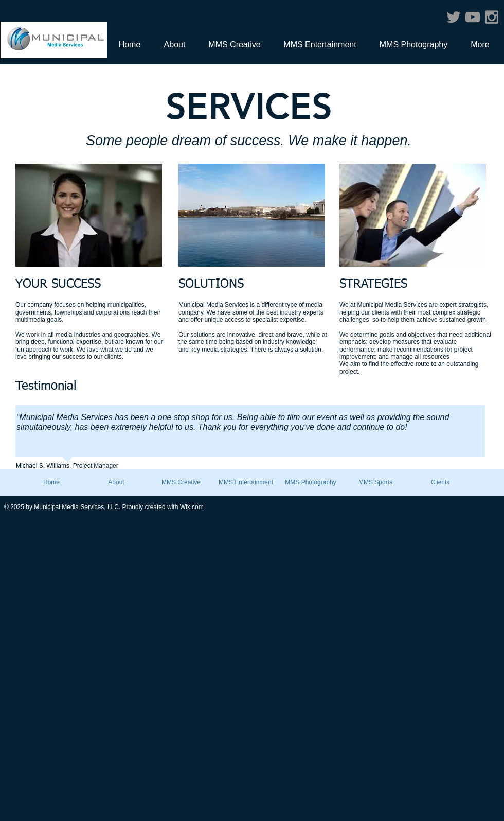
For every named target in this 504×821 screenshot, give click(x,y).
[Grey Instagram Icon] (492, 17)
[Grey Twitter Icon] (454, 17)
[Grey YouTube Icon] (473, 17)
